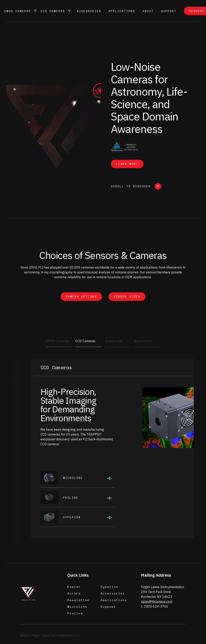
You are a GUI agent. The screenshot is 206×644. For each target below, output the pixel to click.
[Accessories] (118, 347)
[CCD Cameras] (88, 347)
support (169, 11)
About (148, 11)
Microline (77, 607)
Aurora (74, 593)
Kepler (74, 587)
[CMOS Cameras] (59, 347)
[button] (21, 11)
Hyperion (109, 587)
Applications (122, 11)
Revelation (78, 600)
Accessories (89, 11)
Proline (75, 613)
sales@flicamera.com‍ (157, 601)
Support (108, 607)
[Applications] (147, 347)
